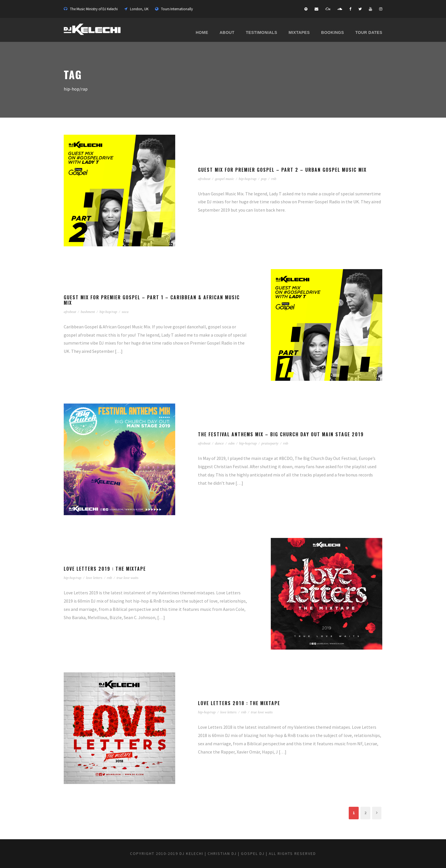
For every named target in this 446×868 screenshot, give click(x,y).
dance (219, 443)
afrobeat (204, 179)
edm (232, 443)
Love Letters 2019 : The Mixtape (105, 569)
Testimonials (261, 32)
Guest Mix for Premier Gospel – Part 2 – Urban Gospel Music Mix (282, 170)
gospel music (225, 179)
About (227, 32)
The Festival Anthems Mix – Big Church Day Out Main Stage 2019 (281, 434)
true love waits (128, 578)
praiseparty (270, 443)
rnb (274, 179)
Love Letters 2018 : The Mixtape (239, 703)
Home (202, 32)
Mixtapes (299, 32)
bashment (88, 312)
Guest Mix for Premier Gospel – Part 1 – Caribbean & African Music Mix (152, 300)
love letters (94, 578)
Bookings (333, 32)
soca (125, 312)
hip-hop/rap (247, 179)
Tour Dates (369, 32)
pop (264, 179)
